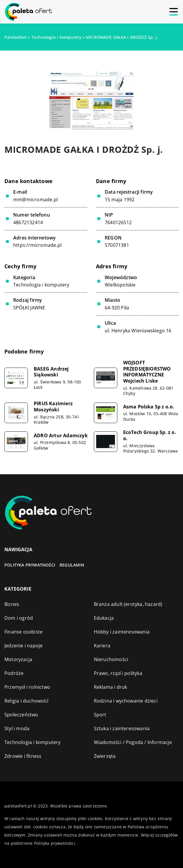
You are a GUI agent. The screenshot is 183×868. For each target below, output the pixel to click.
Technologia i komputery (41, 285)
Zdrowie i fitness (23, 756)
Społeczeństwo (21, 715)
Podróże (14, 673)
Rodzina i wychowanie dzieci (126, 701)
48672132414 (28, 223)
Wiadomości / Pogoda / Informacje (133, 742)
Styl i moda (17, 728)
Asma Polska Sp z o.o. (149, 407)
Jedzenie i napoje (23, 646)
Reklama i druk (111, 687)
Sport (100, 715)
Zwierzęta (105, 756)
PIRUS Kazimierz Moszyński (53, 407)
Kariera (102, 646)
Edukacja (104, 618)
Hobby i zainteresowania (122, 632)
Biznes (12, 604)
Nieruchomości (111, 659)
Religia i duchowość (27, 701)
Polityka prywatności (30, 565)
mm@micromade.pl (35, 200)
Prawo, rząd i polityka (118, 673)
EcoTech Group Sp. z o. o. (150, 435)
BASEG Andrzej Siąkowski (51, 372)
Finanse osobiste (23, 632)
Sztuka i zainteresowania (122, 728)
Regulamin (72, 565)
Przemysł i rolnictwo (27, 687)
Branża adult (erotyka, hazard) (128, 604)
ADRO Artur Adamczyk (61, 436)
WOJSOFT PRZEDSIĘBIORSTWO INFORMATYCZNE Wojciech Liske (147, 372)
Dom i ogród (19, 618)
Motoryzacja (18, 659)
